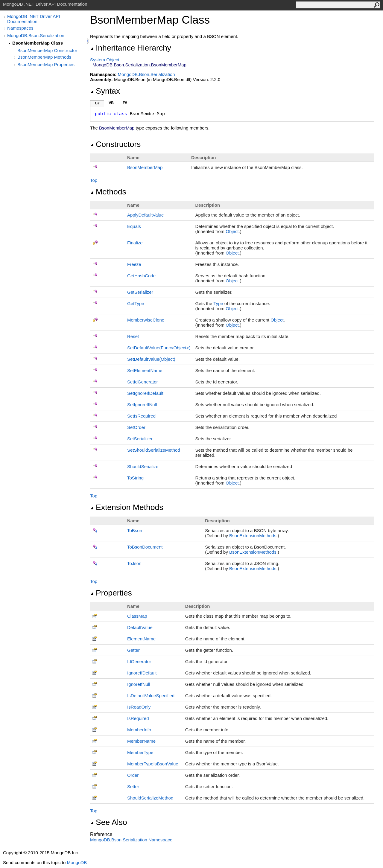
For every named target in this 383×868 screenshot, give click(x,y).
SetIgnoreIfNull (142, 405)
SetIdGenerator (143, 382)
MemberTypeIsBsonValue (153, 764)
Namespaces (20, 28)
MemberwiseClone (146, 320)
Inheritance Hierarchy (131, 48)
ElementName (141, 639)
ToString (135, 478)
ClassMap (137, 616)
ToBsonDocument (145, 547)
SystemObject (105, 60)
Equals (134, 226)
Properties (111, 593)
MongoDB (77, 862)
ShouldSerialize (143, 466)
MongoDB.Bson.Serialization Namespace (131, 840)
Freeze (134, 264)
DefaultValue (140, 627)
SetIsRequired (141, 416)
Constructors (115, 144)
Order (133, 775)
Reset (133, 336)
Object (232, 231)
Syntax (105, 91)
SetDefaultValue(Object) (151, 359)
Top (94, 180)
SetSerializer (140, 439)
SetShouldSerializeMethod (154, 450)
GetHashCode (141, 276)
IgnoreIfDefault (142, 673)
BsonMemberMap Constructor (47, 50)
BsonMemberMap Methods (44, 57)
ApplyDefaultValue (145, 215)
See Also (109, 822)
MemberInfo (139, 730)
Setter (133, 786)
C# (97, 103)
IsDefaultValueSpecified (151, 696)
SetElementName (145, 370)
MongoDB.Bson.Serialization (36, 35)
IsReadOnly (139, 707)
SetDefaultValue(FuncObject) (159, 348)
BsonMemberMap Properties (46, 64)
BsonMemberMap (145, 167)
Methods (108, 192)
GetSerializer (140, 292)
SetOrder (136, 427)
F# (125, 103)
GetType (136, 303)
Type (218, 303)
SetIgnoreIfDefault (145, 393)
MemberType (140, 752)
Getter (133, 650)
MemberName (141, 741)
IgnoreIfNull (139, 684)
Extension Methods (127, 507)
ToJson (134, 563)
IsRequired (138, 718)
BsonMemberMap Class (38, 43)
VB (111, 103)
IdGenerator (139, 661)
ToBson (135, 530)
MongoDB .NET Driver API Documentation (34, 19)
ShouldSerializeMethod (150, 798)
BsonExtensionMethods (253, 536)
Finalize (135, 243)
